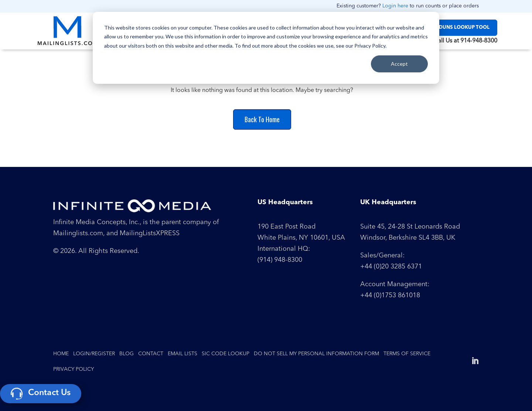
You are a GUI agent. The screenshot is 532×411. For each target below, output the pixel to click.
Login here (395, 6)
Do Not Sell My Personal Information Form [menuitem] (316, 354)
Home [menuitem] (61, 354)
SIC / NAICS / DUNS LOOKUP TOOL (449, 28)
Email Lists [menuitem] (183, 354)
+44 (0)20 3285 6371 (391, 267)
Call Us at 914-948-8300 (465, 41)
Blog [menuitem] (127, 354)
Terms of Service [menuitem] (407, 354)
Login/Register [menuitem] (94, 354)
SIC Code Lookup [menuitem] (226, 354)
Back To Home (262, 119)
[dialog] (266, 48)
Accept (399, 64)
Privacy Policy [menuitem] (74, 369)
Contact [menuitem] (151, 354)
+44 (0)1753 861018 (390, 295)
